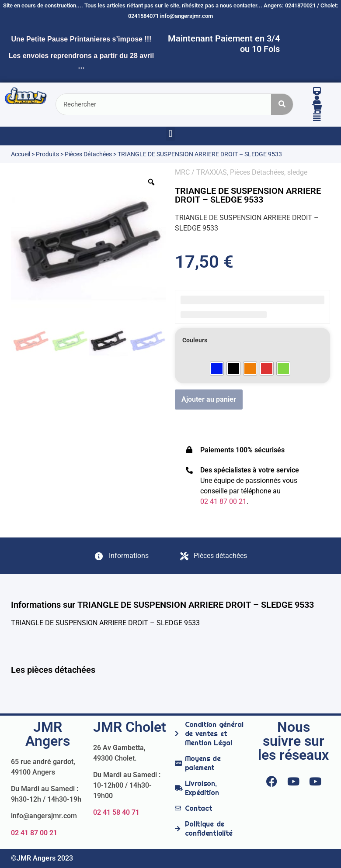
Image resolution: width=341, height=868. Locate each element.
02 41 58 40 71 (116, 812)
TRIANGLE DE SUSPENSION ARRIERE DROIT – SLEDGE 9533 (248, 195)
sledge (297, 172)
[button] (170, 134)
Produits (47, 154)
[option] (89, 245)
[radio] (217, 369)
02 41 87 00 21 (34, 833)
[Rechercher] (282, 104)
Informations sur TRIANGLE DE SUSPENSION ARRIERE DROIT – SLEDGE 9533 (162, 605)
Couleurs (195, 341)
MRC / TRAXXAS (201, 172)
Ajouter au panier (209, 399)
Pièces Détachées (88, 154)
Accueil (21, 154)
